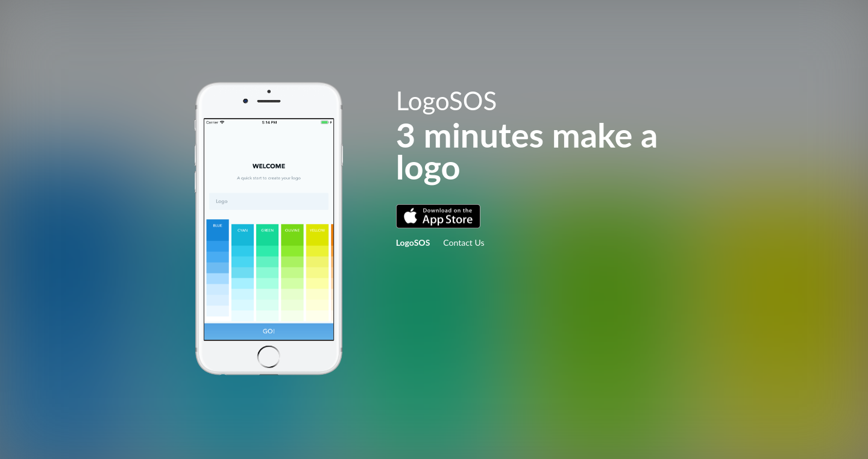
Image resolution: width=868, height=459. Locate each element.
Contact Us (464, 242)
